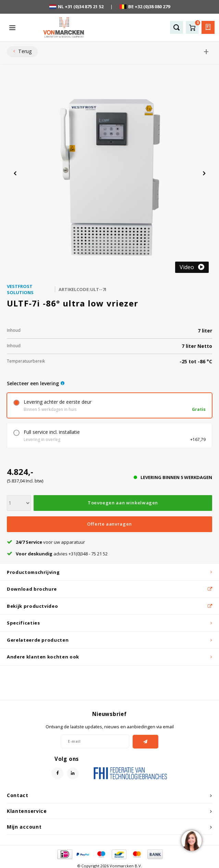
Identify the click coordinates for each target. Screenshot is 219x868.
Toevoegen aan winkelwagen (123, 503)
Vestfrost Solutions (20, 290)
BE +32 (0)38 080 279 (145, 7)
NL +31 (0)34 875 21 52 (76, 7)
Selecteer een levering (33, 383)
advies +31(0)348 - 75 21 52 (57, 554)
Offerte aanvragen (109, 524)
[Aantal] (19, 503)
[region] (191, 840)
